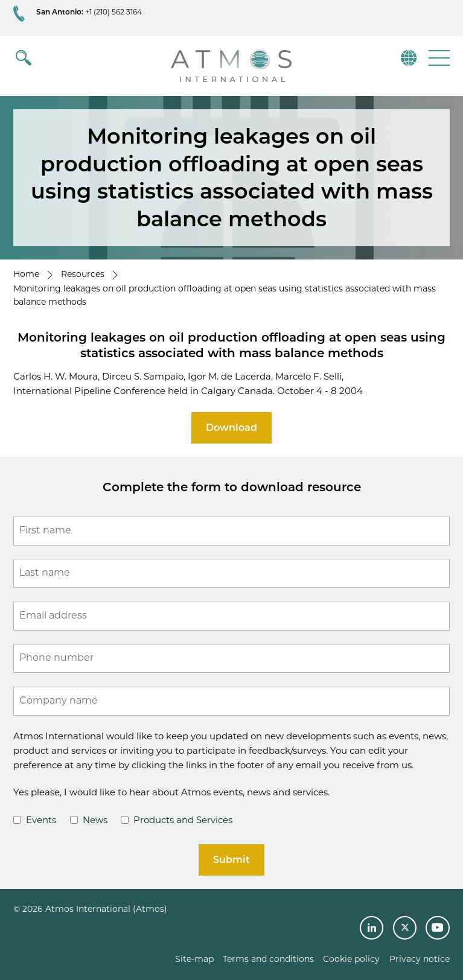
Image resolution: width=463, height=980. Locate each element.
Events (35, 820)
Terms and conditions (268, 959)
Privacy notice (420, 959)
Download (231, 428)
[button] (438, 58)
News (89, 820)
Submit (231, 860)
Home (26, 274)
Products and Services (177, 820)
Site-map (194, 959)
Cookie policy (351, 959)
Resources (83, 274)
